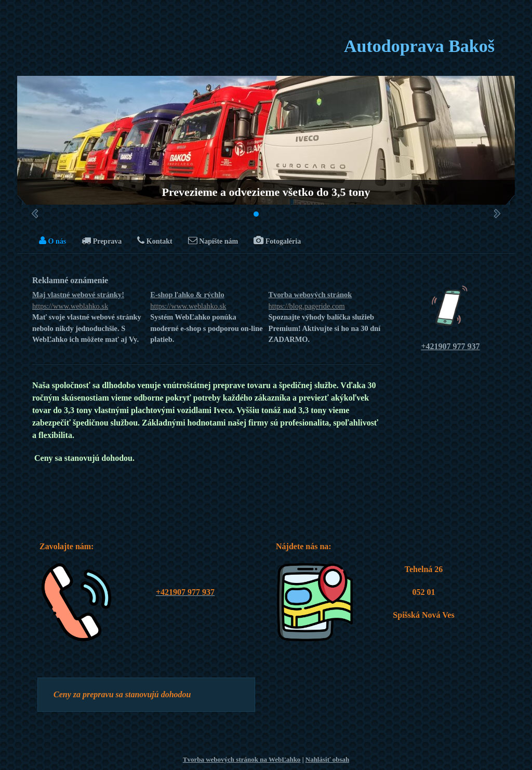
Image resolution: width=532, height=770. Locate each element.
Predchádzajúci (35, 214)
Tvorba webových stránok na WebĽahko (242, 759)
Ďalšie (497, 214)
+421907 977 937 (450, 346)
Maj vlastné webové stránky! (89, 301)
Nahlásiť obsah (327, 759)
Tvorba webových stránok (325, 301)
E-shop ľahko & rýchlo (207, 301)
